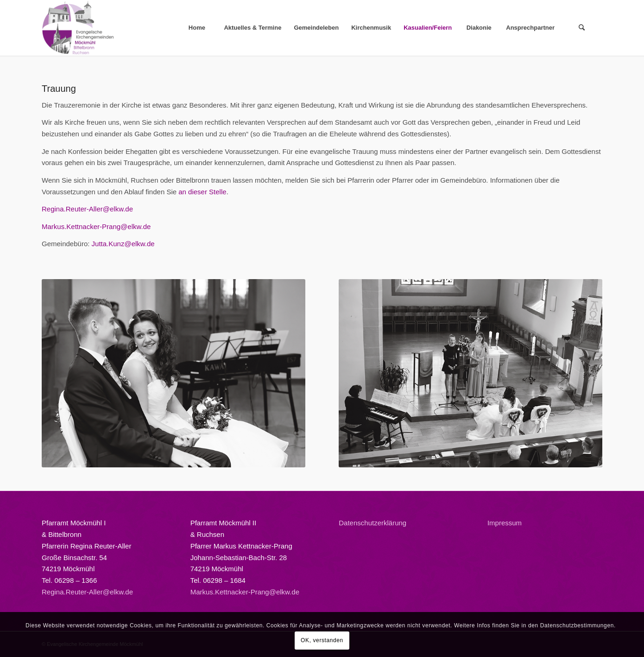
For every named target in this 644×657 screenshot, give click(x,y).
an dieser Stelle (202, 192)
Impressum (505, 523)
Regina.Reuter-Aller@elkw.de (87, 209)
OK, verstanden (322, 640)
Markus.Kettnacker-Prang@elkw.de (96, 226)
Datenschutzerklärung (373, 523)
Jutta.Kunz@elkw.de (123, 244)
